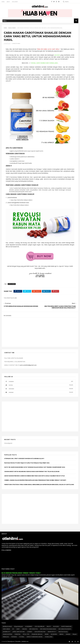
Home (3, 2)
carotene (57, 55)
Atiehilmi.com (25, 642)
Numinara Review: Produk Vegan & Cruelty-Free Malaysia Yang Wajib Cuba (27, 463)
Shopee (75, 634)
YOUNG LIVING (49, 637)
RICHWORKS (54, 634)
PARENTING (18, 634)
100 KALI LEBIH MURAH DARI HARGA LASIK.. (44, 63)
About (8, 2)
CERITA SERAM (6, 629)
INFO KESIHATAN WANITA (65, 629)
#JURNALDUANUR (7, 627)
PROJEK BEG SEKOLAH (37, 634)
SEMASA (61, 634)
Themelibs (18, 642)
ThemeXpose (11, 642)
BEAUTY (49, 627)
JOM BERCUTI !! (6, 632)
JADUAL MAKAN (12, 28)
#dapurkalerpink (18, 627)
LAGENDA (30, 632)
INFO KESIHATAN (34, 629)
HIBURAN (25, 629)
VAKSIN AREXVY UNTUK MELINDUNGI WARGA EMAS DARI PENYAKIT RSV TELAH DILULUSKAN (32, 472)
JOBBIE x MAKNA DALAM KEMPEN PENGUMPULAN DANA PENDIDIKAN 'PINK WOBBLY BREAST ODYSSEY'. (35, 480)
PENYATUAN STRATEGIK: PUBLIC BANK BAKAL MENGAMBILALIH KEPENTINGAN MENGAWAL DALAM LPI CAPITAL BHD (39, 485)
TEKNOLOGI (6, 637)
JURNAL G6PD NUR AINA (19, 632)
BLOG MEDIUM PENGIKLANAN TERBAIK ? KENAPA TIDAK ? (21, 573)
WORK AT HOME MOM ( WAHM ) (35, 637)
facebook (39, 382)
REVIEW (47, 634)
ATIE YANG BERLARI (40, 627)
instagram (39, 389)
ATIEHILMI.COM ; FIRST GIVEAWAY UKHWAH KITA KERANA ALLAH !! (24, 459)
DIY (13, 629)
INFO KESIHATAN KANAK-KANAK (48, 629)
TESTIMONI (14, 637)
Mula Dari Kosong (63, 632)
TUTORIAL (22, 637)
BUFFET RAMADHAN (66, 627)
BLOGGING (56, 627)
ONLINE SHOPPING (7, 634)
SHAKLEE (68, 634)
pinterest (39, 392)
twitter (39, 385)
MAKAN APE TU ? (52, 632)
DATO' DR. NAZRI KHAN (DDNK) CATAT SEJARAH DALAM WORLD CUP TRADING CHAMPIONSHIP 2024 (35, 467)
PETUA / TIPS (26, 634)
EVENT (18, 629)
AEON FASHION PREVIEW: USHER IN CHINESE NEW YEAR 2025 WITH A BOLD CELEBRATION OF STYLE (34, 476)
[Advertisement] (40, 417)
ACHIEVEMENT (29, 627)
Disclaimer (15, 2)
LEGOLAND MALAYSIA (40, 632)
